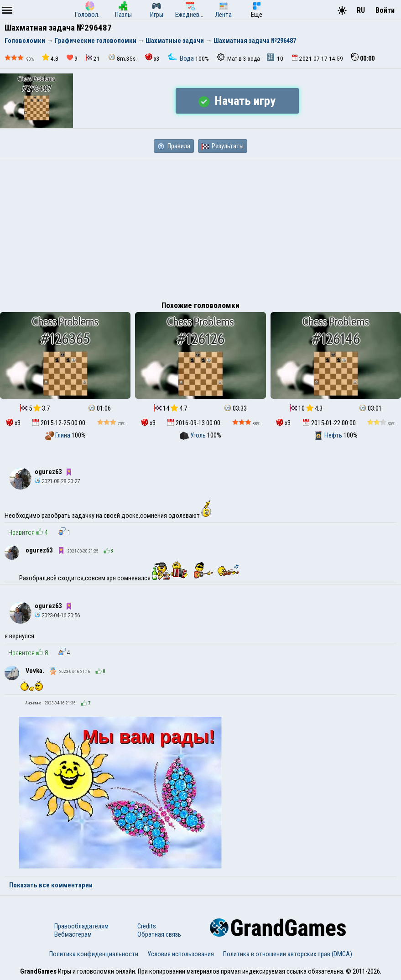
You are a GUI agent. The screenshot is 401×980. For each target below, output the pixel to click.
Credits (147, 926)
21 (93, 58)
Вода (182, 58)
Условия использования (181, 954)
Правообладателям (81, 926)
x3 (152, 58)
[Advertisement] (200, 228)
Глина (58, 435)
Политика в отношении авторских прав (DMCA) (288, 954)
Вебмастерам (73, 934)
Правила (174, 146)
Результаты (223, 146)
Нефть (329, 435)
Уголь (193, 435)
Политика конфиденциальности (94, 954)
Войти (385, 10)
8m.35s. (122, 58)
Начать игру (237, 101)
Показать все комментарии (51, 885)
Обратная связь (159, 934)
